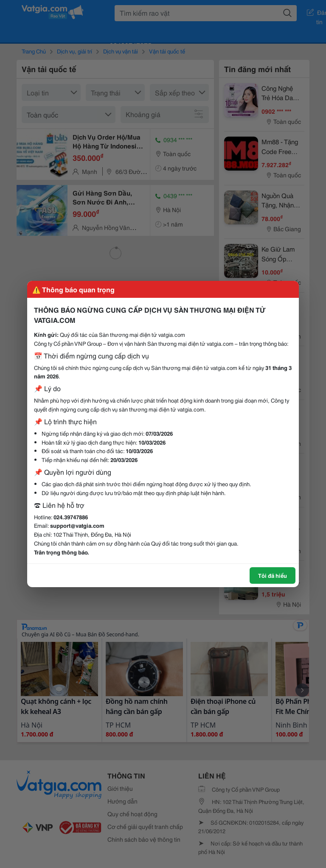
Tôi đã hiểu (273, 575)
